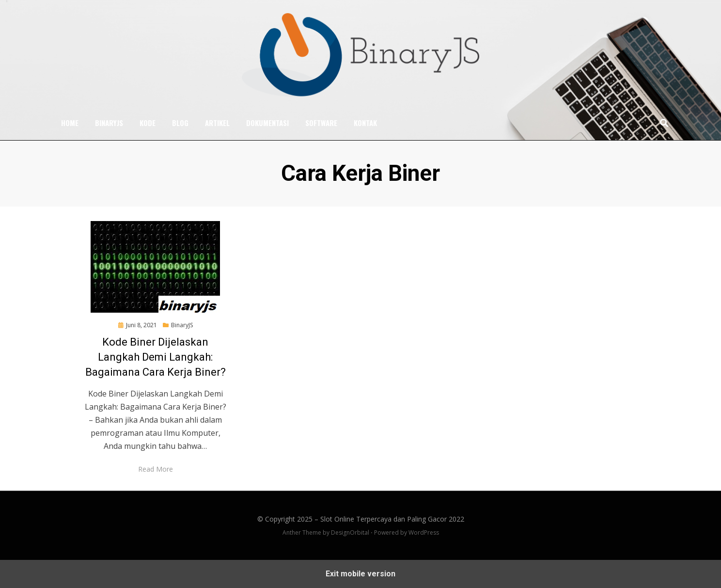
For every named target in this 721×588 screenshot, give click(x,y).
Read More (156, 469)
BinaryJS (109, 123)
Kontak (365, 123)
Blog (180, 123)
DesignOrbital (350, 532)
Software (321, 123)
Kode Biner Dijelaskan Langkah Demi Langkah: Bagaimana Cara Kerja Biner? (156, 357)
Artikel (217, 123)
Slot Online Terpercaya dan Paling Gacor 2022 (392, 519)
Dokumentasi (267, 123)
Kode (148, 123)
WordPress (424, 532)
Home (70, 123)
